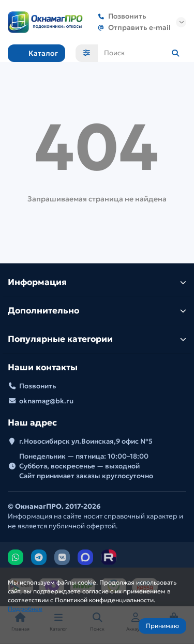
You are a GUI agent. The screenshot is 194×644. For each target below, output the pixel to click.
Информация (97, 282)
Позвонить (120, 16)
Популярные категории (97, 339)
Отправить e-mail (132, 28)
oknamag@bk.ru (46, 401)
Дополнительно (97, 311)
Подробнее (25, 609)
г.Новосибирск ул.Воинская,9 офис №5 (86, 441)
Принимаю (162, 626)
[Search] (142, 53)
